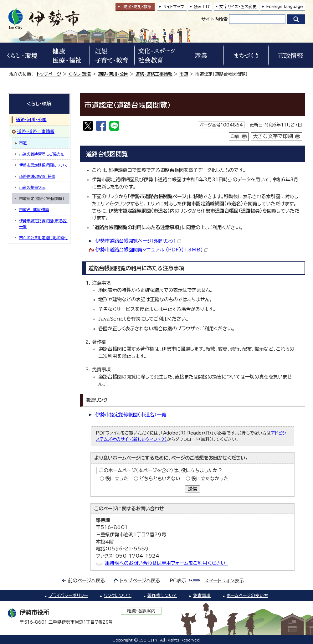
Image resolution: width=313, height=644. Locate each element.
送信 (192, 489)
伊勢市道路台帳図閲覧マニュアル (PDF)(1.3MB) (152, 250)
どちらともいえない (160, 479)
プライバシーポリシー (68, 595)
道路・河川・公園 (113, 74)
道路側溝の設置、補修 (37, 176)
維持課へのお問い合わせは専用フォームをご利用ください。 (167, 563)
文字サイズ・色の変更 (238, 7)
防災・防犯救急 (137, 7)
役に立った (117, 479)
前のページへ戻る (87, 581)
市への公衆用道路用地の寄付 (44, 238)
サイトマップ (174, 7)
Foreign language (285, 7)
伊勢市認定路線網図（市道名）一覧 (131, 415)
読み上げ (202, 7)
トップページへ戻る (140, 581)
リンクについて (118, 595)
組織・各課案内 (141, 611)
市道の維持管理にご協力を (42, 154)
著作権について (162, 595)
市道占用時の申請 (34, 209)
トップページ (49, 74)
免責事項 (202, 595)
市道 (184, 74)
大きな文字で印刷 (273, 136)
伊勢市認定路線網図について (44, 165)
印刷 (235, 137)
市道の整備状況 (32, 187)
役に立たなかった (210, 479)
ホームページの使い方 (247, 595)
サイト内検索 (214, 19)
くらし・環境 (80, 74)
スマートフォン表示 (224, 581)
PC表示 (178, 581)
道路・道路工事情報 (154, 74)
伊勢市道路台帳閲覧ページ (138, 241)
